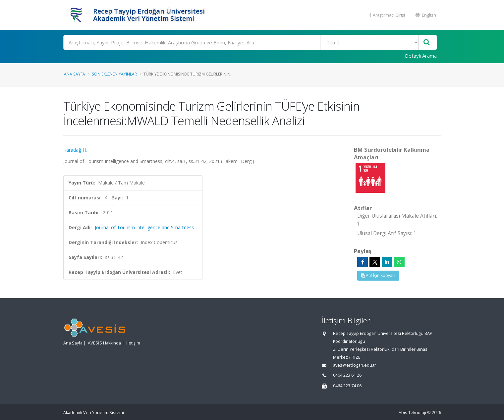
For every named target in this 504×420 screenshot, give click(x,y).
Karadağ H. (75, 150)
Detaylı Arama (421, 56)
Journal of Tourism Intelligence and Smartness (144, 227)
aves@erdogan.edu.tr (355, 365)
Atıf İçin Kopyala (378, 275)
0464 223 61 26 (347, 375)
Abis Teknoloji (412, 413)
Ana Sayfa (75, 74)
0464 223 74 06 (347, 386)
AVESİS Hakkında (104, 343)
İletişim (133, 343)
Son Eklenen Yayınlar (114, 74)
